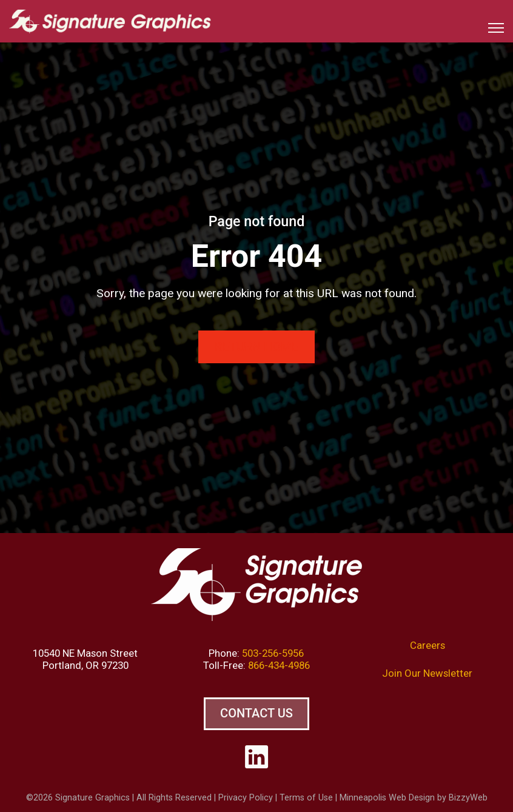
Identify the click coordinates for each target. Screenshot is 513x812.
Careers (428, 645)
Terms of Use (306, 798)
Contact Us (256, 713)
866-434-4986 (279, 665)
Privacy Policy (246, 798)
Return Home (256, 347)
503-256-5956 (273, 653)
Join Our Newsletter (427, 673)
